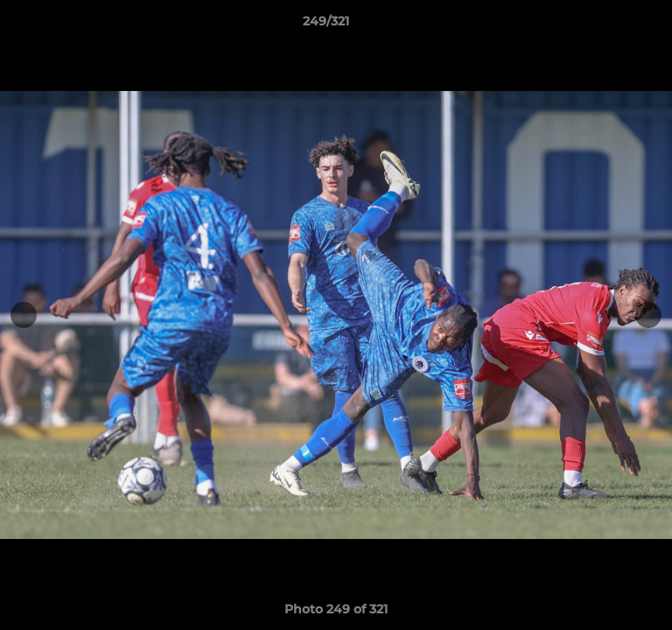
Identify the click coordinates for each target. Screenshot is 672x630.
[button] (609, 25)
